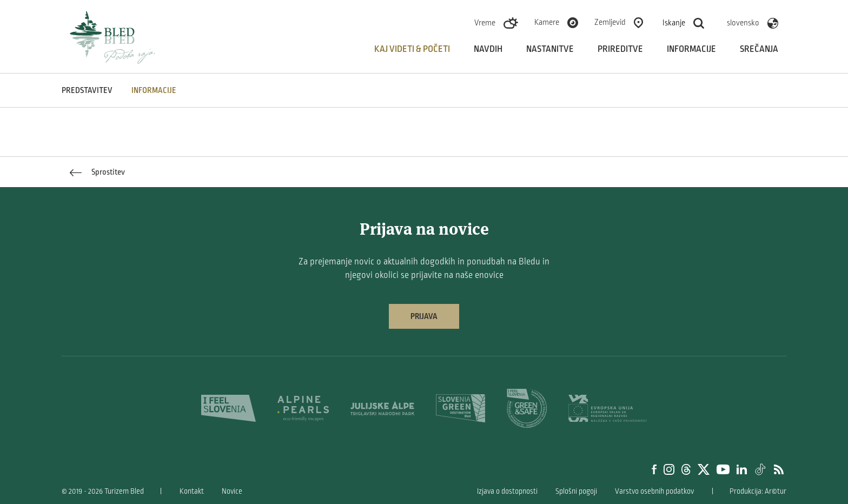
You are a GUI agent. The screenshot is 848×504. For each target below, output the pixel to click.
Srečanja (759, 49)
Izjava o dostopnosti (507, 491)
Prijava (424, 316)
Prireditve (620, 49)
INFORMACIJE (154, 90)
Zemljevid (610, 22)
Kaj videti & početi (412, 49)
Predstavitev (87, 90)
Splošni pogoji (576, 491)
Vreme (485, 23)
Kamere (547, 22)
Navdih (488, 49)
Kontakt (192, 491)
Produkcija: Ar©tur (758, 491)
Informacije (691, 49)
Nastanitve (550, 49)
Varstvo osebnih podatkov (654, 491)
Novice (232, 491)
